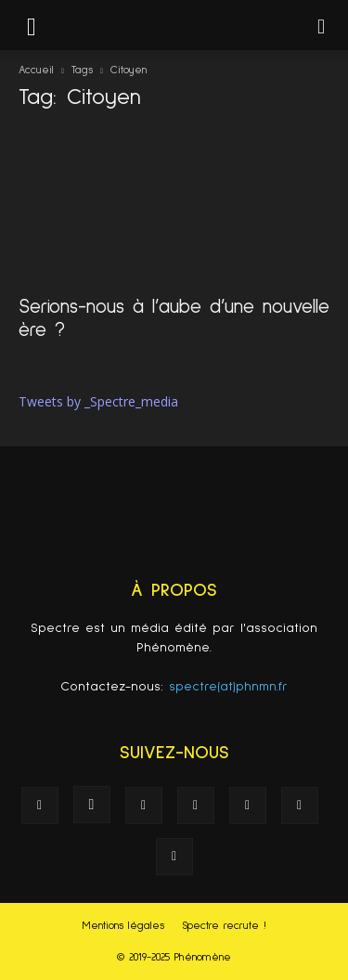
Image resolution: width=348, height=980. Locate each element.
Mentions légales (123, 926)
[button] (322, 25)
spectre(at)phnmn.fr (228, 687)
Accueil (36, 71)
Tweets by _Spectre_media (98, 401)
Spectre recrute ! (224, 926)
